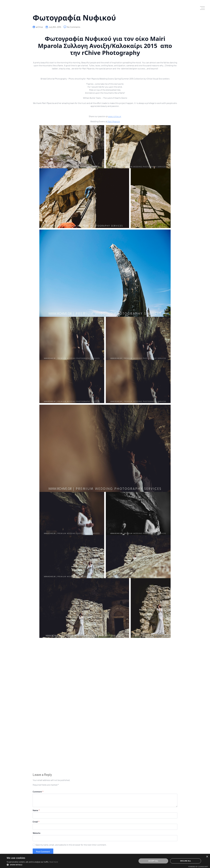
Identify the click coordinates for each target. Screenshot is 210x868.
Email (36, 822)
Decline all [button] (186, 861)
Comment (38, 792)
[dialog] (105, 861)
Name (36, 810)
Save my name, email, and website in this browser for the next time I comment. (71, 845)
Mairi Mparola (113, 121)
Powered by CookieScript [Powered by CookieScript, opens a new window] (198, 867)
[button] (32, 865)
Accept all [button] (153, 861)
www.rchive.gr (115, 116)
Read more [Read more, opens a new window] (54, 862)
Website (37, 833)
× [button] (207, 857)
